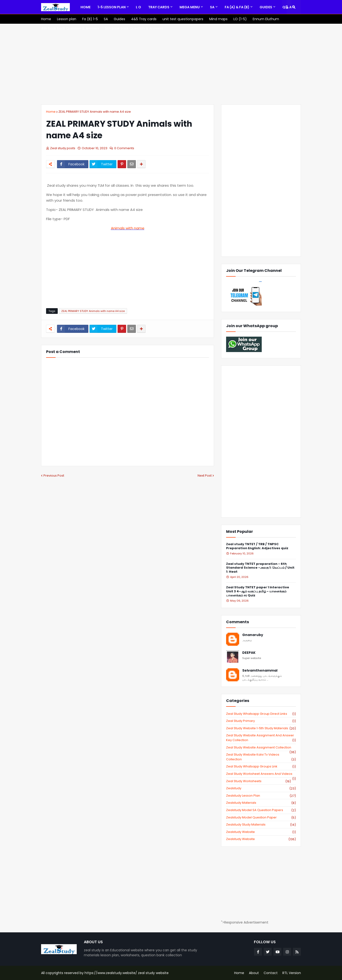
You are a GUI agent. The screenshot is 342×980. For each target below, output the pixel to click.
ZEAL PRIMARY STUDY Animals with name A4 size (95, 112)
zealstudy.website (261, 839)
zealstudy (261, 788)
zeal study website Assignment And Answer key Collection (261, 738)
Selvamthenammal (260, 671)
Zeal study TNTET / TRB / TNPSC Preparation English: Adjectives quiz (257, 546)
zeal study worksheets (259, 781)
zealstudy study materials (261, 825)
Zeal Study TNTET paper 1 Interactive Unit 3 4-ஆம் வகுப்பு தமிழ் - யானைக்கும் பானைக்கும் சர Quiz (258, 592)
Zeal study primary (261, 721)
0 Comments (124, 148)
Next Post (205, 476)
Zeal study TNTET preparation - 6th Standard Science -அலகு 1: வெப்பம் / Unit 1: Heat (260, 568)
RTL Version (292, 973)
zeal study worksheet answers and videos (261, 774)
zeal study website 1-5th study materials (261, 728)
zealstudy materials (261, 803)
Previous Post (54, 476)
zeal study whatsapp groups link (261, 766)
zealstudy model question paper (261, 817)
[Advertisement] (171, 64)
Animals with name (128, 228)
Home (51, 112)
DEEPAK (249, 653)
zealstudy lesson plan (261, 796)
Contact (271, 973)
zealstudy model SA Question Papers (261, 810)
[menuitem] (85, 7)
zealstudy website (261, 832)
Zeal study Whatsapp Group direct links (261, 714)
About (254, 973)
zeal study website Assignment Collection (261, 748)
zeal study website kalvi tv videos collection (261, 757)
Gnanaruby (253, 635)
